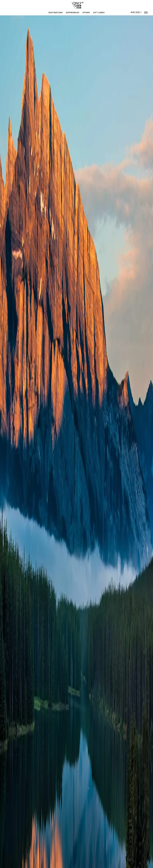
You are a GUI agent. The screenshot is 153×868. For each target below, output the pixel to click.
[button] (136, 11)
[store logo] (77, 4)
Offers (86, 11)
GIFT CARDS (99, 11)
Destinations (56, 11)
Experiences (73, 11)
